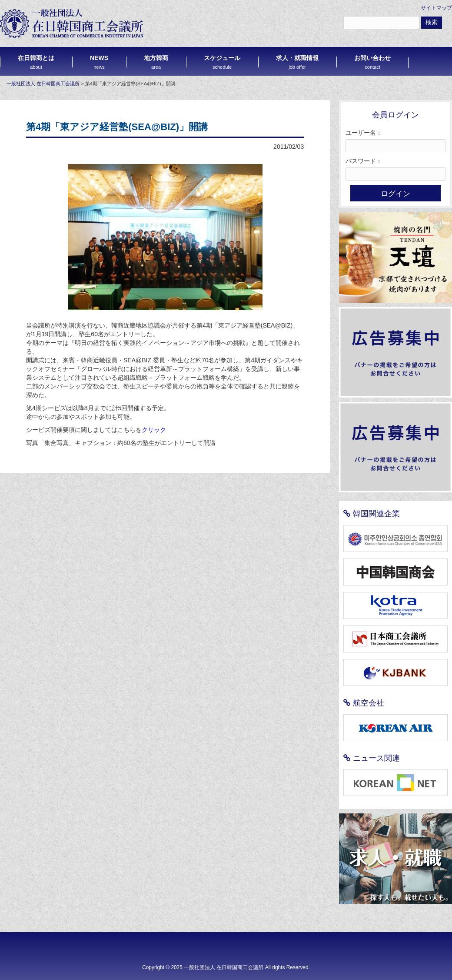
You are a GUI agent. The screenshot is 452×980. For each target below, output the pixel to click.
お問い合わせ (372, 62)
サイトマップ (436, 8)
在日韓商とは (36, 62)
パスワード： (364, 161)
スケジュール (222, 62)
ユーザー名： (364, 133)
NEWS (99, 62)
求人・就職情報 (297, 62)
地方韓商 (156, 62)
